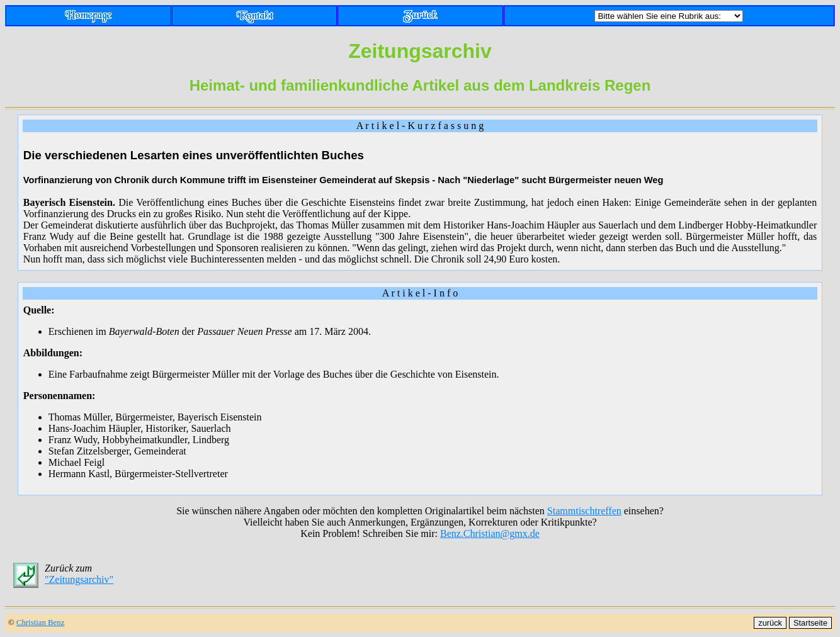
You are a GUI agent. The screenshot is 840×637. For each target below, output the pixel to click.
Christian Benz (40, 623)
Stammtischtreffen (584, 511)
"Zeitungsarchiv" (79, 579)
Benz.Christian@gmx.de (490, 533)
